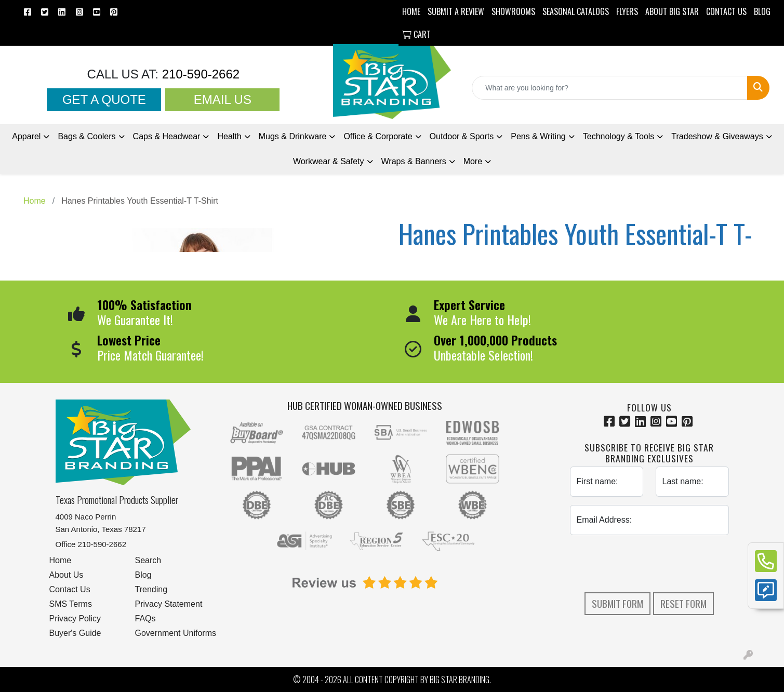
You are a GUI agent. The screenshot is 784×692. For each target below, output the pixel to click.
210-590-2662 (199, 74)
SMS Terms (71, 604)
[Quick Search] (610, 88)
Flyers (627, 11)
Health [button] (229, 136)
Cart (416, 34)
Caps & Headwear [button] (167, 136)
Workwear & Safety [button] (329, 161)
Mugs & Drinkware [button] (293, 136)
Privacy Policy (75, 618)
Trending (151, 589)
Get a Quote (104, 99)
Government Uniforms (176, 633)
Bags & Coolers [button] (87, 136)
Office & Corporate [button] (378, 136)
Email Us (223, 99)
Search (148, 560)
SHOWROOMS (513, 11)
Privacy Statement (169, 604)
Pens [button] (538, 136)
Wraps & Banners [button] (414, 161)
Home (61, 560)
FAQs (145, 618)
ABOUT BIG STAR (672, 11)
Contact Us (70, 589)
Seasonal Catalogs (576, 11)
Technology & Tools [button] (619, 136)
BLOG (762, 11)
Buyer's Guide (75, 633)
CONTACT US (726, 11)
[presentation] (649, 564)
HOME (411, 11)
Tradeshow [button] (717, 136)
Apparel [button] (26, 136)
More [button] (473, 161)
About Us (67, 575)
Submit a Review (456, 11)
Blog (143, 575)
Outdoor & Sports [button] (462, 136)
